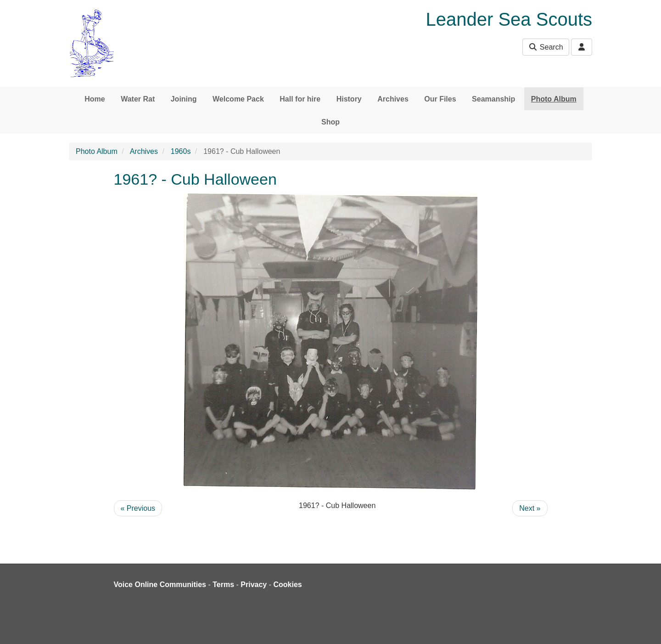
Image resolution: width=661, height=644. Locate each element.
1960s (181, 151)
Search (546, 47)
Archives (393, 99)
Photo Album (554, 99)
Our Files (440, 99)
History (349, 99)
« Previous (138, 508)
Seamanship (493, 99)
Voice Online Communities (160, 585)
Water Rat (138, 99)
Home (95, 99)
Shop (330, 122)
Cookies (288, 585)
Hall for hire (300, 99)
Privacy (254, 585)
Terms (223, 585)
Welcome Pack (238, 99)
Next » (530, 508)
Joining (184, 99)
